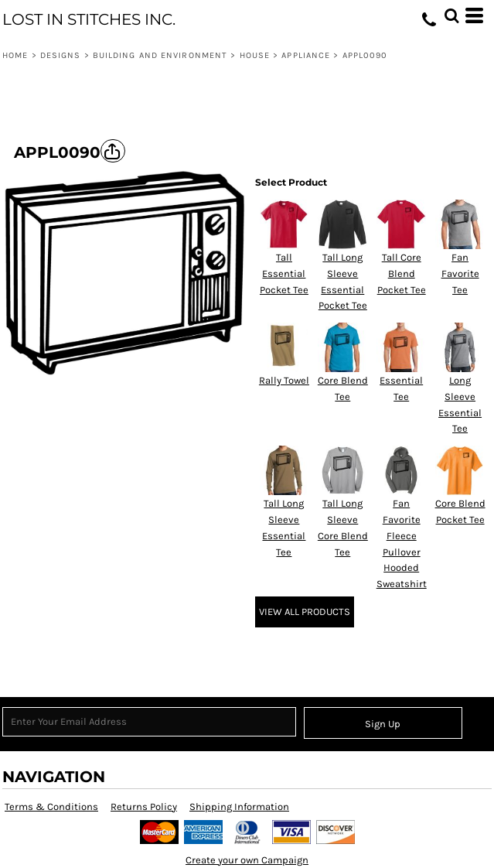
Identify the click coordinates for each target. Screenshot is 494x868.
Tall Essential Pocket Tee (284, 273)
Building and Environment (160, 55)
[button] (451, 15)
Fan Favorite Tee (460, 273)
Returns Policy (144, 806)
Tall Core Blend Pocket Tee (402, 273)
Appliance (306, 55)
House (255, 55)
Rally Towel (284, 380)
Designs (61, 55)
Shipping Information (239, 806)
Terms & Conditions (51, 806)
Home (15, 55)
